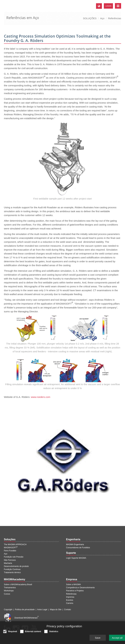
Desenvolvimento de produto (16, 566)
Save (98, 638)
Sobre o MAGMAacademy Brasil (18, 584)
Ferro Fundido (10, 551)
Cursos (7, 594)
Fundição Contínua (12, 569)
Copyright (8, 610)
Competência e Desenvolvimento (80, 588)
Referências (115, 18)
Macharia (8, 563)
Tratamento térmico (12, 572)
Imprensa (70, 597)
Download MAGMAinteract (27, 618)
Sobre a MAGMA (73, 584)
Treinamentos (10, 588)
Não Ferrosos (10, 560)
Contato (68, 610)
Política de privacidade (25, 610)
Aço (102, 18)
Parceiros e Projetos (75, 591)
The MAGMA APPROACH (15, 544)
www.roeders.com (41, 397)
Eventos (70, 600)
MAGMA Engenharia (75, 544)
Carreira (70, 603)
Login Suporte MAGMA (76, 558)
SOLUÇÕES (90, 18)
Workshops (9, 591)
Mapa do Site (56, 610)
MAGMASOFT (11, 548)
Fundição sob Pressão (14, 557)
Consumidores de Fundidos (78, 548)
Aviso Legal (42, 610)
